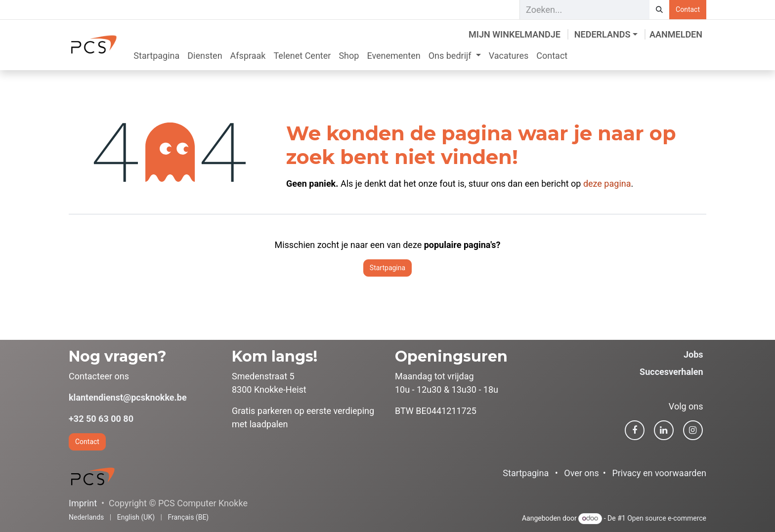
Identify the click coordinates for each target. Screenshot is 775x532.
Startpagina (387, 268)
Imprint (83, 503)
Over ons (581, 473)
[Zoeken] (659, 10)
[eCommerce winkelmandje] (515, 34)
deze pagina (607, 184)
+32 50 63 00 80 (101, 419)
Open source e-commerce (667, 518)
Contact (688, 9)
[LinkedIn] (664, 430)
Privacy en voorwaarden (659, 473)
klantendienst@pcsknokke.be (128, 397)
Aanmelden (676, 34)
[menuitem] (156, 56)
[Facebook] (635, 430)
